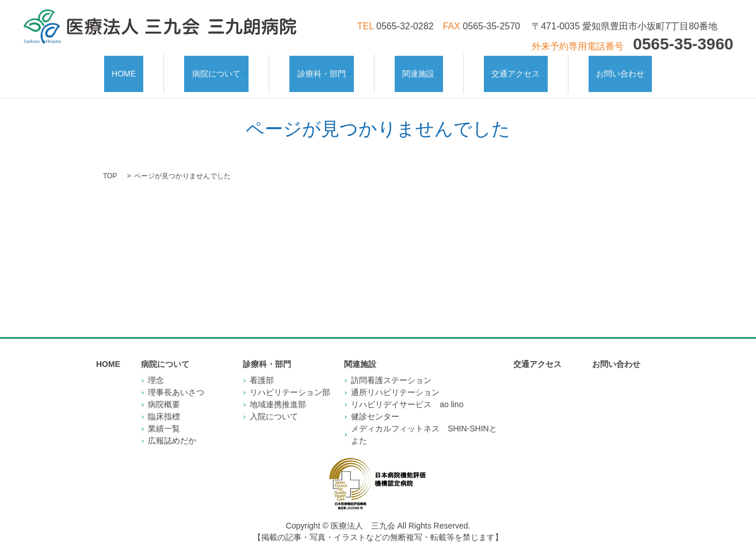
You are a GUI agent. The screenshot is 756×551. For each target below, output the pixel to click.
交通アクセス (510, 68)
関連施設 (417, 68)
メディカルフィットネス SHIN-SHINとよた (424, 423)
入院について (274, 405)
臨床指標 (164, 405)
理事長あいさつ (176, 381)
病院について (222, 68)
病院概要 (164, 393)
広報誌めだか (172, 429)
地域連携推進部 (278, 393)
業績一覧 (164, 417)
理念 (156, 369)
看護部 (262, 369)
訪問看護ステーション (391, 369)
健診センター (375, 405)
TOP (110, 164)
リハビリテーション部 (290, 381)
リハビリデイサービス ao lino (407, 393)
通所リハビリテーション (395, 381)
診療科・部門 (323, 68)
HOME (145, 68)
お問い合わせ (599, 68)
